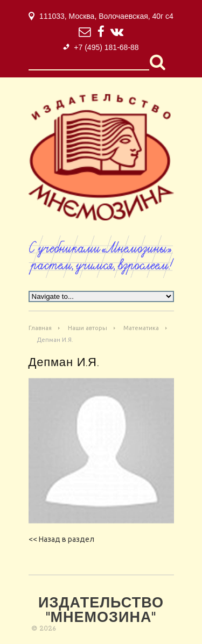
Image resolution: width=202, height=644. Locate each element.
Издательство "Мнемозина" (101, 611)
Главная (40, 328)
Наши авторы (88, 328)
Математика (141, 328)
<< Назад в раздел (61, 539)
